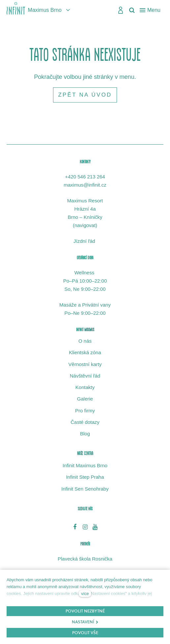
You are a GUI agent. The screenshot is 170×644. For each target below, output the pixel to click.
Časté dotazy (85, 422)
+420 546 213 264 (85, 177)
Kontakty (85, 387)
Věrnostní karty (85, 364)
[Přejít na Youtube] (95, 527)
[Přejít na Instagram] (85, 527)
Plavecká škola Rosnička (85, 559)
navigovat (85, 225)
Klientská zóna (85, 352)
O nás (85, 341)
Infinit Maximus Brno (85, 465)
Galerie (85, 399)
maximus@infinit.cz (85, 185)
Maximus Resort (85, 201)
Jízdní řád (85, 241)
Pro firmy (85, 411)
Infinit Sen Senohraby (85, 489)
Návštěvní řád (85, 376)
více (85, 594)
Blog (85, 434)
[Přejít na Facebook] (75, 527)
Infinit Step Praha (85, 477)
